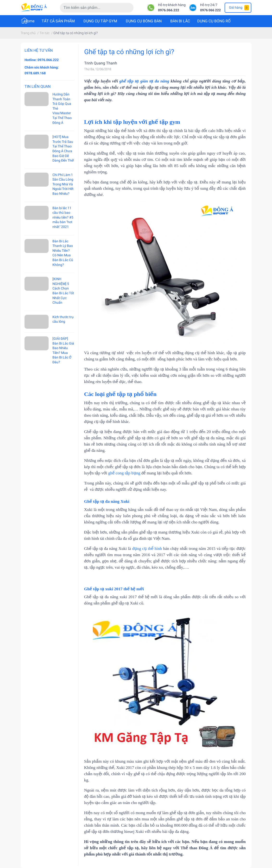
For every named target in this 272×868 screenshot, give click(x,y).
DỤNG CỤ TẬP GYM (100, 21)
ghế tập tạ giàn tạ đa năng (144, 81)
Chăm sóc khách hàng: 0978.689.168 (42, 70)
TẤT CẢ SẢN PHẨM (58, 21)
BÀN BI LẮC (180, 21)
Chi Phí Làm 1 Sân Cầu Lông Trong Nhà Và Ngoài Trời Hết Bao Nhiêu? (63, 184)
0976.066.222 (169, 10)
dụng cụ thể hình (147, 549)
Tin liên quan (38, 86)
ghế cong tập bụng (124, 473)
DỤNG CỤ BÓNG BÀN (144, 21)
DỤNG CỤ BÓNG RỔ (214, 21)
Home (29, 21)
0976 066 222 (210, 10)
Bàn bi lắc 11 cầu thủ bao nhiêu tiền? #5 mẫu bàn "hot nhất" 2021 (63, 217)
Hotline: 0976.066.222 (42, 60)
